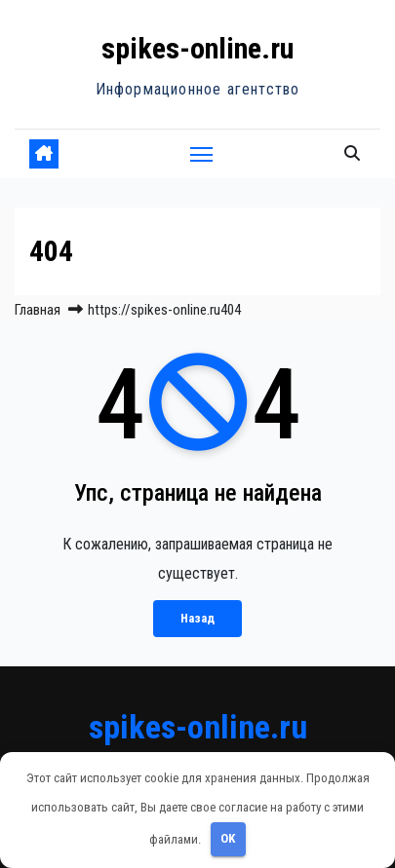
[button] (352, 153)
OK (228, 838)
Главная (38, 310)
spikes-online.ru (197, 48)
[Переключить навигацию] (202, 154)
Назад (197, 618)
